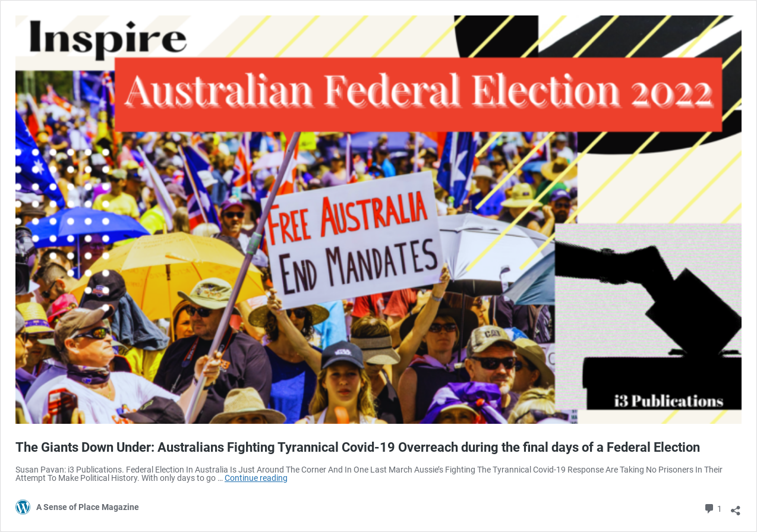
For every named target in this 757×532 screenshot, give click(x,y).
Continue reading (256, 478)
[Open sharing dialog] (736, 506)
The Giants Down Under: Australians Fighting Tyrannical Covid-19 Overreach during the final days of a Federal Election (358, 447)
